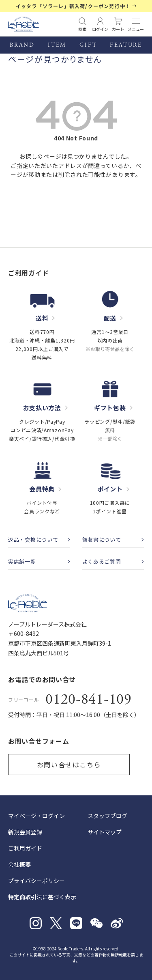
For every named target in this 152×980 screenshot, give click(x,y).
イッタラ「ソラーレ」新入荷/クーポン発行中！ (73, 6)
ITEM (57, 45)
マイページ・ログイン (36, 816)
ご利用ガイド (25, 848)
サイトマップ (105, 832)
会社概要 (19, 864)
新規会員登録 (25, 832)
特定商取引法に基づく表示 (42, 897)
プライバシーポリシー (36, 881)
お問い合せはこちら (69, 765)
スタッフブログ (107, 816)
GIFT (88, 45)
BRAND (22, 45)
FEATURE (126, 45)
